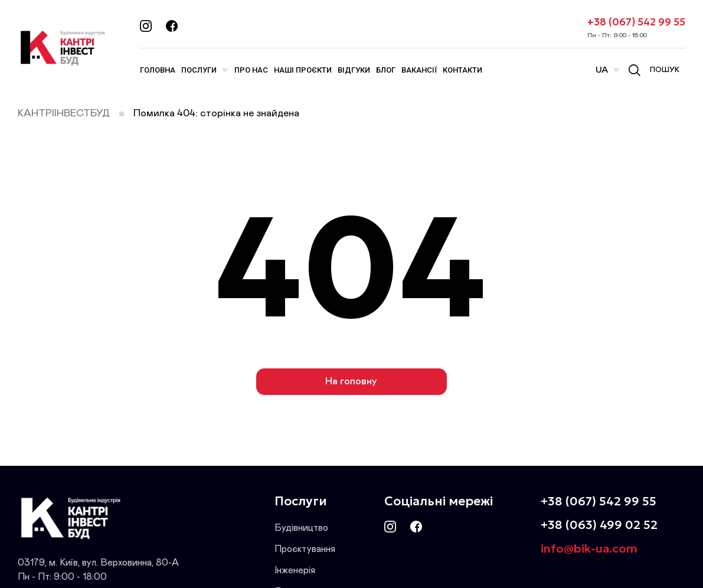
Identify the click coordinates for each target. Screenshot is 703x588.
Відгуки (354, 70)
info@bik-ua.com (589, 548)
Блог (386, 70)
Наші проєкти (303, 70)
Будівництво (301, 528)
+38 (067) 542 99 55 (636, 22)
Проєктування (305, 549)
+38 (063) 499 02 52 (599, 525)
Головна (158, 70)
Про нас (251, 70)
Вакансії (419, 70)
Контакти (462, 70)
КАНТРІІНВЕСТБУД (64, 114)
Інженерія (295, 570)
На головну (351, 382)
